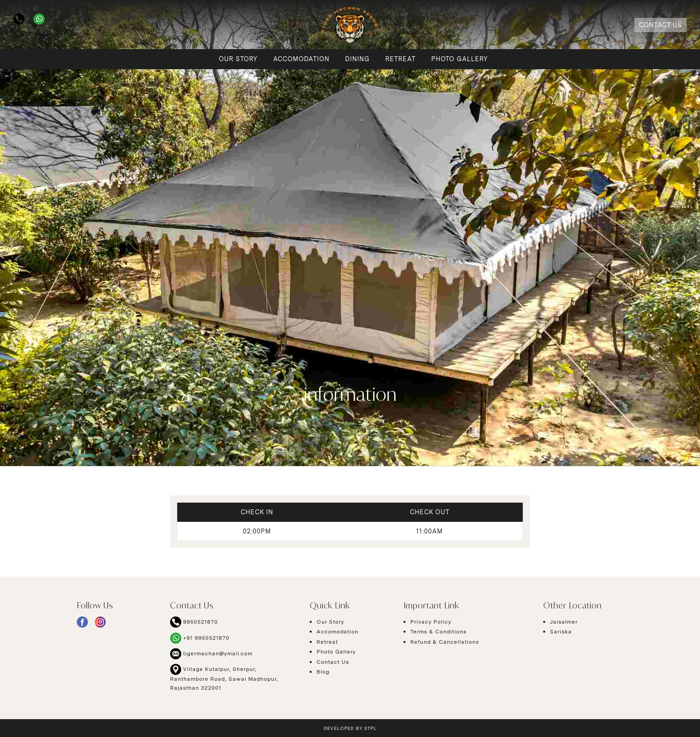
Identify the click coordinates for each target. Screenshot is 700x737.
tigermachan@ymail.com (211, 654)
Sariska (561, 632)
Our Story (238, 59)
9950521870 (194, 622)
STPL (371, 728)
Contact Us (660, 25)
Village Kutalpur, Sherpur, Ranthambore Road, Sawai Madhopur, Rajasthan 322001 (224, 677)
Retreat (400, 59)
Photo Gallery (460, 59)
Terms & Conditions (438, 632)
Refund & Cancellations (445, 642)
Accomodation (301, 59)
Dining (357, 59)
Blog (323, 672)
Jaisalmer (564, 622)
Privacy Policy (431, 622)
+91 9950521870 (200, 638)
